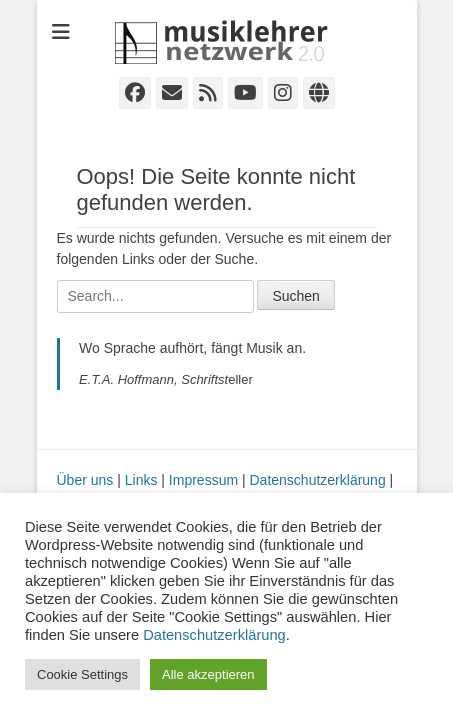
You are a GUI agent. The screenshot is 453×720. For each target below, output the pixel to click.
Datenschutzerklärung (318, 480)
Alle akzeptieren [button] (208, 674)
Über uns (85, 480)
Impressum (203, 480)
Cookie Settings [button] (82, 674)
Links (141, 480)
